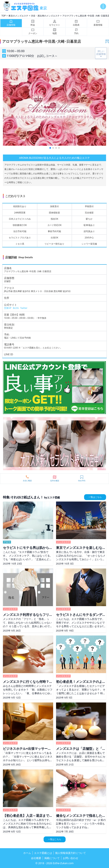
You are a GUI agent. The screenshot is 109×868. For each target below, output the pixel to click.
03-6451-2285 (11, 348)
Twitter (24, 308)
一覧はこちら (95, 497)
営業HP (8, 308)
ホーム (27, 853)
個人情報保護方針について (71, 853)
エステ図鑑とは (43, 853)
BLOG (16, 308)
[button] (50, 148)
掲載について (52, 858)
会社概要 (36, 858)
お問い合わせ (71, 858)
